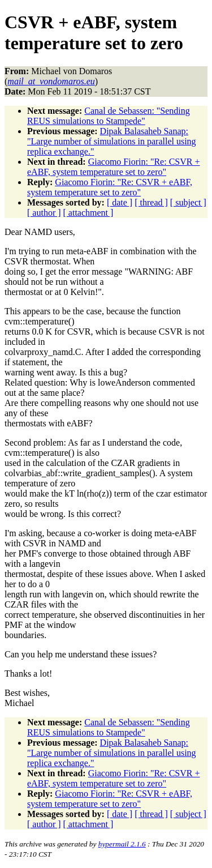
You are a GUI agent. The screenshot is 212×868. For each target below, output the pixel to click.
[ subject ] (188, 202)
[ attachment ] (88, 213)
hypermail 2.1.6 (122, 844)
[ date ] (120, 202)
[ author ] (44, 213)
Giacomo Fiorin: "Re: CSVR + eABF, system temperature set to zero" (113, 167)
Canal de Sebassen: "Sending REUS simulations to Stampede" (109, 116)
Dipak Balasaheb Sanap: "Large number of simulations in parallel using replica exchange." (112, 141)
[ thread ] (151, 202)
